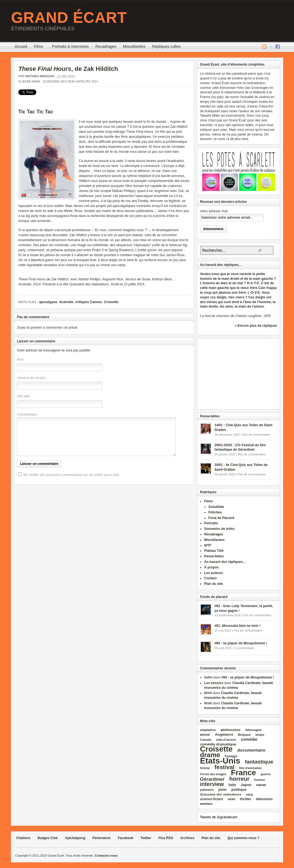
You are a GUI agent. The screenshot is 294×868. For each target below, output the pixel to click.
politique (239, 790)
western (206, 804)
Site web (23, 396)
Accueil (21, 46)
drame (210, 755)
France (244, 773)
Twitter (271, 47)
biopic (260, 735)
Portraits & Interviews (70, 46)
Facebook (278, 47)
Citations (23, 838)
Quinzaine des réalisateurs (221, 794)
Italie (232, 785)
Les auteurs (213, 573)
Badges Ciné (48, 838)
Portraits (211, 523)
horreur (239, 779)
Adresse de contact (31, 378)
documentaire (251, 750)
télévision (264, 799)
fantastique (259, 762)
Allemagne (253, 730)
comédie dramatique (218, 744)
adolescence (230, 730)
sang (249, 794)
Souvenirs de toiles (219, 529)
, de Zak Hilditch (68, 69)
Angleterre (224, 734)
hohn (208, 677)
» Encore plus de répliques (256, 326)
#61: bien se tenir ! (238, 626)
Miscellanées (134, 46)
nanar (261, 785)
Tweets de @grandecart (219, 817)
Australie (66, 302)
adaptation (208, 730)
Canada (206, 740)
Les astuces (214, 683)
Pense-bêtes (214, 556)
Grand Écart (69, 18)
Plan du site (213, 584)
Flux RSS (264, 47)
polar (222, 790)
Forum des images (213, 774)
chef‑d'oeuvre (226, 740)
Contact (210, 578)
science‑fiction (211, 799)
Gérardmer (212, 779)
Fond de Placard (221, 518)
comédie (249, 739)
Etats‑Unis (220, 761)
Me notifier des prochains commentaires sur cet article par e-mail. (71, 475)
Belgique (244, 735)
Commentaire (27, 415)
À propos (211, 567)
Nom (20, 360)
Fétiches (215, 512)
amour (205, 735)
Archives (187, 838)
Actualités (216, 507)
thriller (246, 799)
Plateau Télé (214, 551)
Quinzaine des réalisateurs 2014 (71, 81)
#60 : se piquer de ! (241, 643)
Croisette (111, 302)
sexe (231, 799)
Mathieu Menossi (40, 76)
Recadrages (106, 46)
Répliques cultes (166, 46)
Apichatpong (75, 838)
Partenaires (101, 838)
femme (205, 768)
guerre (266, 774)
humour (260, 780)
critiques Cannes (89, 302)
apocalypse (48, 302)
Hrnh (208, 693)
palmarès (207, 790)
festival (224, 767)
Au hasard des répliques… (225, 562)
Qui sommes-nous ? (243, 838)
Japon (246, 785)
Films (38, 47)
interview (212, 784)
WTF (208, 545)
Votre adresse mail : (215, 211)
